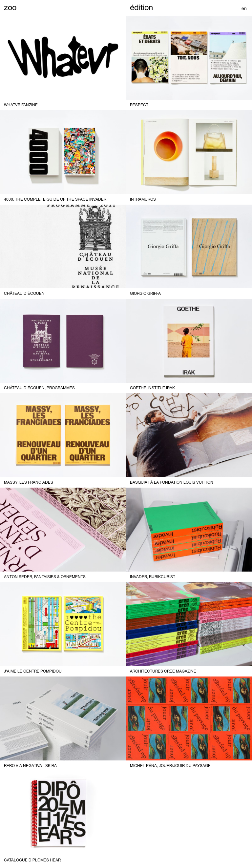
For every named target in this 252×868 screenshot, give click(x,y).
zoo (10, 7)
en (244, 9)
